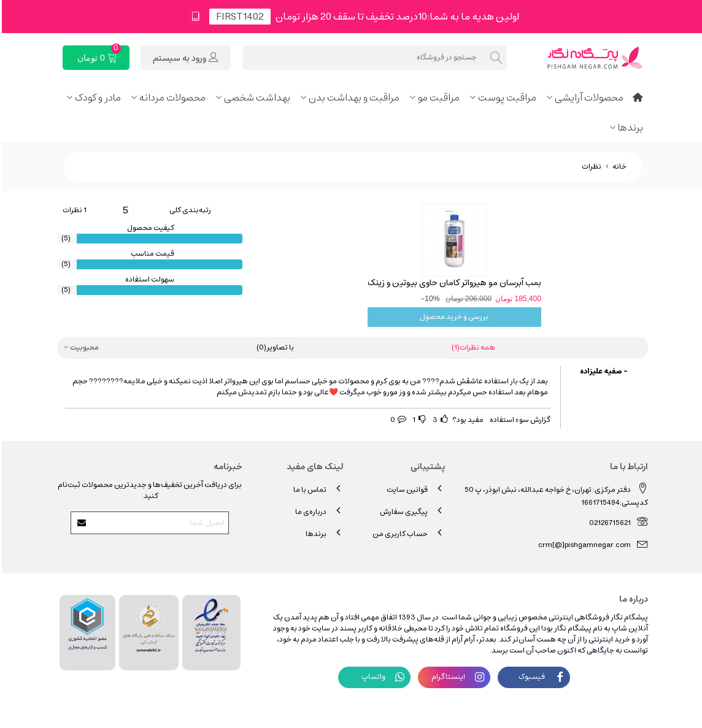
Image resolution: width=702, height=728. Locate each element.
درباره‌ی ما (318, 511)
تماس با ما (317, 489)
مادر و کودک (96, 98)
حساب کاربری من (407, 533)
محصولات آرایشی (587, 98)
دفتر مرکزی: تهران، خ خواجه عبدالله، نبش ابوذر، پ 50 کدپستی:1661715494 (554, 495)
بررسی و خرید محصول (452, 317)
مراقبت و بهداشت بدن (352, 98)
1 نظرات (73, 210)
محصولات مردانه (171, 98)
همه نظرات (472, 348)
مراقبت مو (437, 98)
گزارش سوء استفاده (518, 420)
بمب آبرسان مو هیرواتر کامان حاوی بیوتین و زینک (453, 283)
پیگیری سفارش (411, 511)
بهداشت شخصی (255, 98)
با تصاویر (273, 348)
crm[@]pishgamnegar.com (591, 544)
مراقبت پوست (505, 98)
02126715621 (617, 522)
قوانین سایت (414, 489)
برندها (629, 128)
